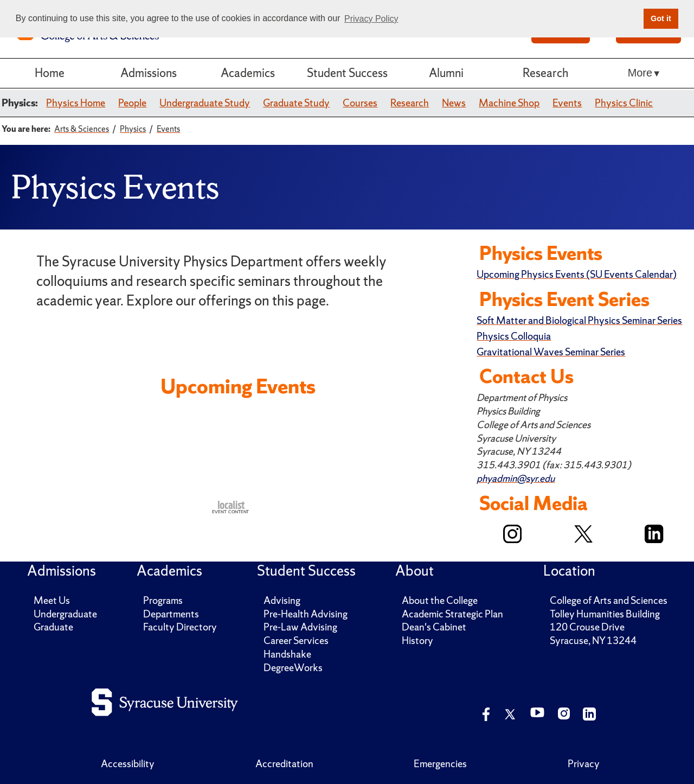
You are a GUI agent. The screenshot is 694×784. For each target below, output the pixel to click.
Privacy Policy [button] (371, 19)
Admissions (149, 73)
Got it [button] (661, 18)
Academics (248, 73)
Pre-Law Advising (300, 627)
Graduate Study (296, 103)
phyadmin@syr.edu (516, 478)
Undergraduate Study (205, 103)
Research (545, 73)
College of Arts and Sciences (609, 600)
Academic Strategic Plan (452, 614)
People (132, 103)
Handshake (287, 654)
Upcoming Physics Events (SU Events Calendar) (577, 274)
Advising (282, 600)
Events (567, 103)
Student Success (347, 73)
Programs (163, 600)
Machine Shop (509, 103)
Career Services (296, 640)
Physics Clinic (624, 103)
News (454, 103)
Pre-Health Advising (306, 614)
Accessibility (128, 764)
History (417, 640)
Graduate (53, 627)
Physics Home (76, 103)
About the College (440, 600)
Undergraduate (65, 614)
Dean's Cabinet (434, 627)
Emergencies (440, 764)
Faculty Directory (180, 627)
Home (50, 73)
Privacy (584, 764)
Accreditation (284, 764)
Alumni (446, 73)
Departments (171, 614)
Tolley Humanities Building (605, 614)
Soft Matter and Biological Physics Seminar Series (579, 320)
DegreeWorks (293, 668)
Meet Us (52, 600)
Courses (360, 103)
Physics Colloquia (514, 336)
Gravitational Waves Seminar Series (551, 352)
